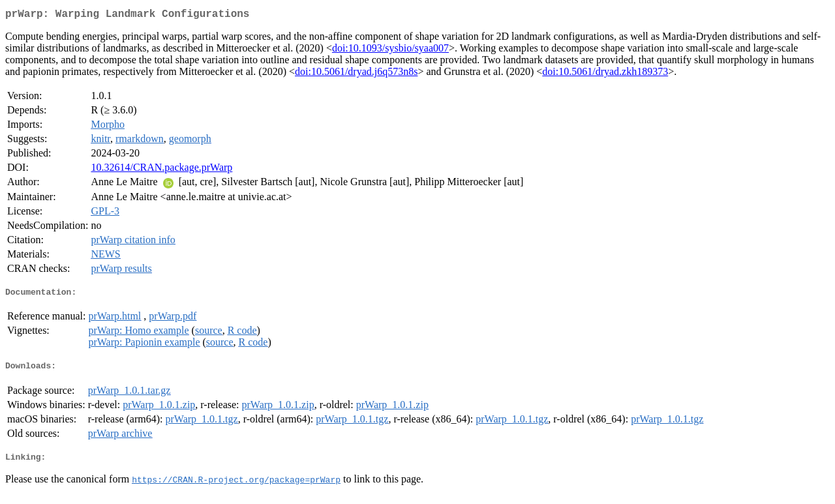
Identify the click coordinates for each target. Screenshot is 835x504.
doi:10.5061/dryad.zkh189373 (605, 74)
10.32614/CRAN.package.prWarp (161, 170)
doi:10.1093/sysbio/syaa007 (390, 51)
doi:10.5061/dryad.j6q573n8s (356, 74)
